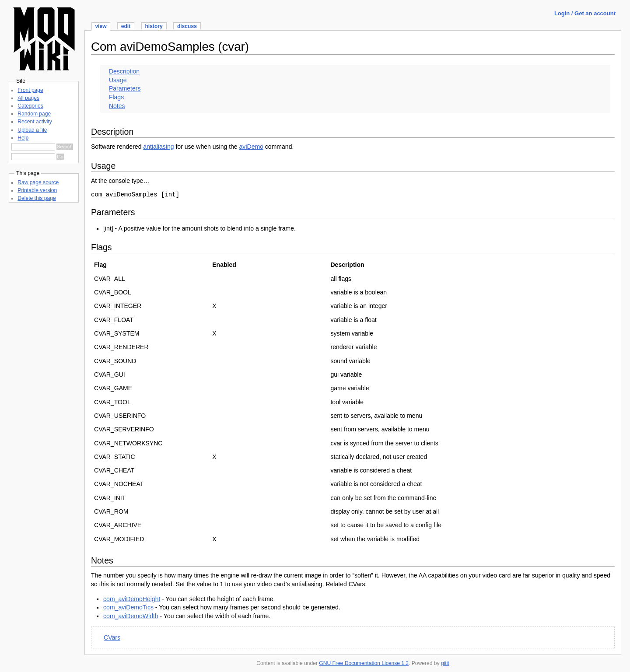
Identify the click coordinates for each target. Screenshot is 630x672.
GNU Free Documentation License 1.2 (364, 663)
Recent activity (35, 122)
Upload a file (32, 130)
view (101, 26)
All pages (28, 98)
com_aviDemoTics (128, 607)
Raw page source (38, 182)
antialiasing (158, 147)
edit (126, 26)
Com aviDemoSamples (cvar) (170, 47)
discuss (187, 26)
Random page (34, 114)
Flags (116, 97)
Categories (30, 106)
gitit (445, 663)
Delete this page (37, 198)
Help (23, 138)
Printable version (37, 190)
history (154, 26)
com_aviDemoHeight (132, 599)
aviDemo (251, 147)
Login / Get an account (585, 13)
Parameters (125, 88)
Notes (117, 106)
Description (124, 71)
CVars (112, 637)
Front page (30, 90)
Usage (118, 80)
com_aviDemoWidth (131, 616)
